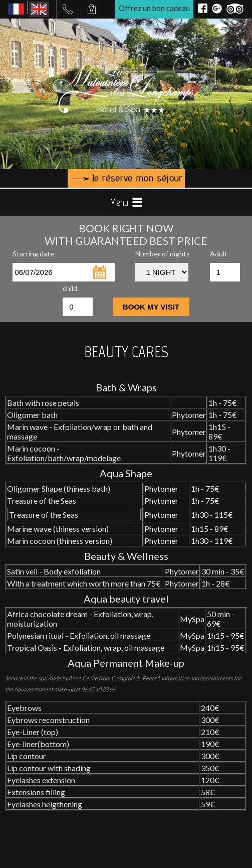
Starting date (33, 254)
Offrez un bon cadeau (154, 8)
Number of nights (163, 254)
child (70, 288)
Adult (219, 254)
